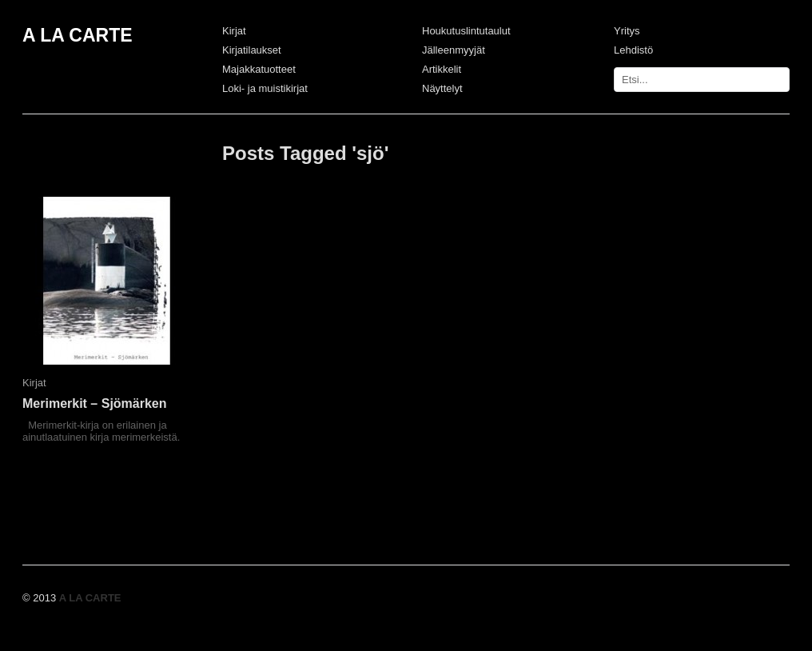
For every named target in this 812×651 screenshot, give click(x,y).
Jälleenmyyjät (454, 50)
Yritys (627, 31)
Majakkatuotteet (259, 69)
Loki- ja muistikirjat (265, 88)
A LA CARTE (78, 35)
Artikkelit (442, 69)
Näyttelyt (442, 88)
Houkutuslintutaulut (466, 31)
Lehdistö (633, 50)
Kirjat (234, 31)
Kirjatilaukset (252, 50)
